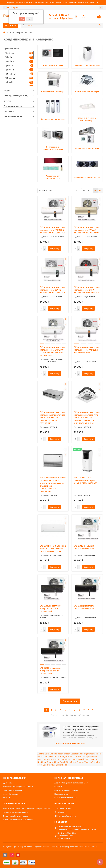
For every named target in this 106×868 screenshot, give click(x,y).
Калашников (57, 765)
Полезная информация (69, 778)
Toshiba (96, 762)
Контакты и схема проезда (66, 790)
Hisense (51, 759)
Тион (66, 765)
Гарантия (59, 787)
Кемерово (13, 8)
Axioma (11, 53)
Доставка (8, 783)
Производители (62, 794)
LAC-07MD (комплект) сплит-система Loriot (84, 547)
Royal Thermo (78, 762)
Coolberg (11, 74)
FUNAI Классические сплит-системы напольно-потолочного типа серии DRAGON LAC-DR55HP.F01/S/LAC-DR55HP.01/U (53, 485)
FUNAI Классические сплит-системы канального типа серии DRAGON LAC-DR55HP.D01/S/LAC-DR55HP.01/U (53, 418)
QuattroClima (53, 762)
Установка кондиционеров (15, 812)
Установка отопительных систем (18, 820)
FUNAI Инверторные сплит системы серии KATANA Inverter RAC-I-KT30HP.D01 (87, 230)
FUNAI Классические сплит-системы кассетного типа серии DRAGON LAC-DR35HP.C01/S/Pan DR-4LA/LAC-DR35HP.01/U (87, 418)
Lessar (74, 759)
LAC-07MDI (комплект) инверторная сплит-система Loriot (50, 609)
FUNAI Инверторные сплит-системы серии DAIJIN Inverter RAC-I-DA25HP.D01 (87, 290)
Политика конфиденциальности (18, 787)
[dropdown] (5, 8)
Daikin (40, 757)
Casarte (74, 754)
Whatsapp (62, 812)
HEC (45, 759)
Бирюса (47, 765)
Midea (94, 759)
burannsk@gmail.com (61, 18)
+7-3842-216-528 (58, 15)
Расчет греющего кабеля (65, 798)
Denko (47, 757)
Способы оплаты (11, 794)
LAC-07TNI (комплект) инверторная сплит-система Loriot (50, 671)
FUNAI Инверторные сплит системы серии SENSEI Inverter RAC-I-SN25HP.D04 (53, 290)
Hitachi (58, 759)
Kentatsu (66, 759)
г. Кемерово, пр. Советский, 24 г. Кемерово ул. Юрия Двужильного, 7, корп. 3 (78, 828)
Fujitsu (89, 757)
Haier (40, 759)
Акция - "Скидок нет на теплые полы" (71, 783)
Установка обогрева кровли (16, 816)
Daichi (10, 82)
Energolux (64, 757)
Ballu (10, 57)
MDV (88, 759)
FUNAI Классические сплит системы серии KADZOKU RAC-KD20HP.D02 (87, 350)
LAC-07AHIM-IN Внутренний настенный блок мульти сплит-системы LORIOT (53, 549)
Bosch (10, 66)
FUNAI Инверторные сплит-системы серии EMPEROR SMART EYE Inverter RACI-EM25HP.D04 (53, 351)
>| (93, 710)
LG (79, 759)
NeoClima (42, 762)
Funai (95, 757)
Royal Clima (65, 762)
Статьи (7, 798)
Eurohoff (74, 757)
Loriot (83, 759)
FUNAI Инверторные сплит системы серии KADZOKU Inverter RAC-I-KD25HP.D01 (53, 230)
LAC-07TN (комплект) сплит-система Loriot (84, 607)
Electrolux (55, 757)
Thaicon (88, 762)
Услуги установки (14, 803)
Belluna (11, 62)
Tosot (40, 765)
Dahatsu (11, 78)
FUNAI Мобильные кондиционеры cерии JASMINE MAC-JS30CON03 (85, 481)
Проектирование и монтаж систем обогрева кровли (27, 808)
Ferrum (82, 757)
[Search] (65, 26)
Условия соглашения (13, 790)
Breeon (10, 70)
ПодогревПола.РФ (14, 778)
